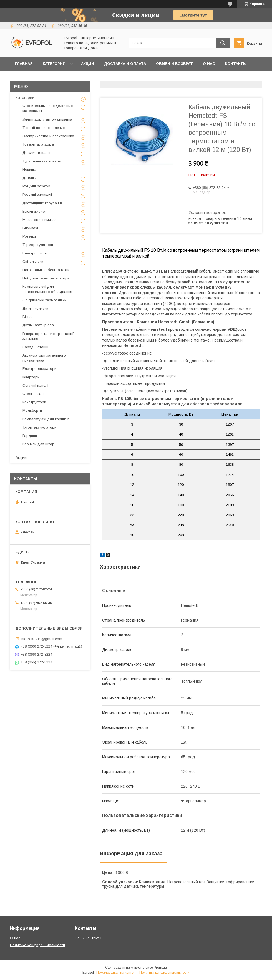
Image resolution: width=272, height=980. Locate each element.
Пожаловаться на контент (117, 973)
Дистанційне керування (43, 203)
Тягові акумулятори (39, 427)
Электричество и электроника (48, 136)
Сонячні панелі (35, 385)
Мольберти (32, 410)
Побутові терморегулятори (46, 278)
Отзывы (24, 78)
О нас (209, 64)
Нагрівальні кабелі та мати (46, 270)
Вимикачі (30, 228)
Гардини (30, 436)
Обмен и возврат (174, 64)
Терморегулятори (38, 245)
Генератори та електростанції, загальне (49, 336)
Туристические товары (42, 161)
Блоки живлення (36, 211)
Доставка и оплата (125, 64)
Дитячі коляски (35, 308)
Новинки (30, 170)
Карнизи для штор (38, 444)
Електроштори (35, 253)
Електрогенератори (39, 369)
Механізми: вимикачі (40, 220)
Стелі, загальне (36, 394)
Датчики (30, 178)
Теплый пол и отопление (44, 128)
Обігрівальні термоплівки (44, 300)
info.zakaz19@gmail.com (41, 639)
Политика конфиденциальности (37, 945)
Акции (88, 64)
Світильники (33, 262)
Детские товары (36, 153)
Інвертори (31, 377)
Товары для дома (38, 144)
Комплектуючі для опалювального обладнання (47, 289)
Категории (54, 64)
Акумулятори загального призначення (44, 358)
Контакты (236, 64)
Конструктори (34, 402)
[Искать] (223, 43)
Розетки (29, 236)
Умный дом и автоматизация (47, 119)
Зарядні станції (36, 347)
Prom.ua (160, 968)
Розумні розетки (36, 186)
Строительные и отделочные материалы (48, 108)
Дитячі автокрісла (38, 325)
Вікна (27, 317)
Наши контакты (88, 938)
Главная (24, 64)
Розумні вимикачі (37, 194)
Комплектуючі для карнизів (46, 419)
